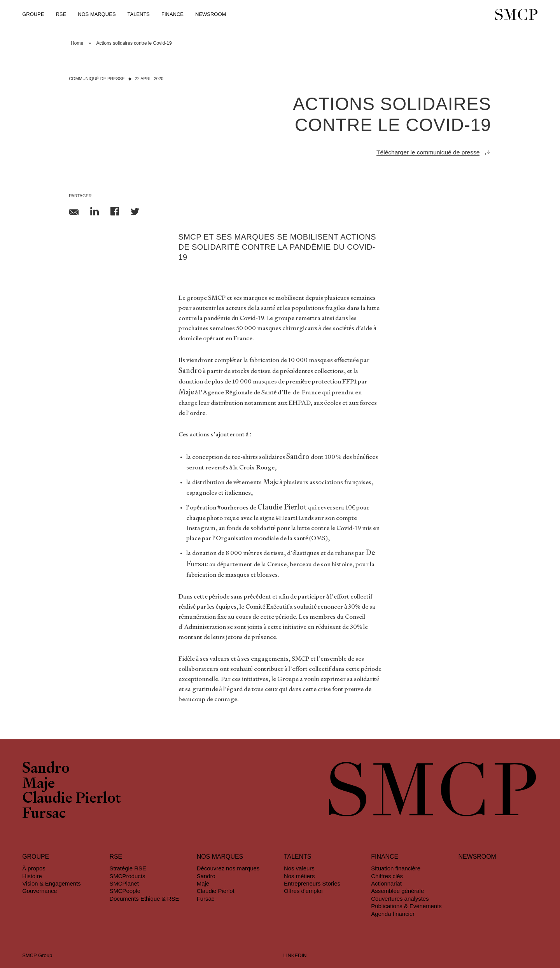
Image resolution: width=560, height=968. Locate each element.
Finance (172, 14)
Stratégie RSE (128, 868)
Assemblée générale (397, 891)
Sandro (46, 769)
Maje (38, 784)
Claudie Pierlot (72, 799)
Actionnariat (386, 883)
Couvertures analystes (400, 899)
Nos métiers (299, 876)
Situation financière (396, 868)
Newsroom (211, 14)
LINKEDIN (295, 955)
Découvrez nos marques (228, 868)
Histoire (32, 876)
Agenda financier (393, 914)
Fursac (44, 814)
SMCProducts (127, 876)
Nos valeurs (299, 868)
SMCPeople (125, 891)
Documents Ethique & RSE (144, 899)
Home (77, 43)
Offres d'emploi (303, 891)
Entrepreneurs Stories (312, 883)
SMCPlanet (124, 883)
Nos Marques (97, 14)
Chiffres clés (387, 876)
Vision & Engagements (52, 883)
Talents (139, 14)
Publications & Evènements (406, 906)
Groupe (33, 14)
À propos (34, 868)
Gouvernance (40, 891)
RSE (61, 14)
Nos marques (220, 857)
